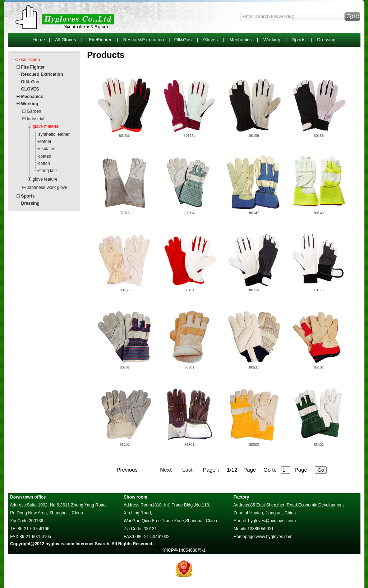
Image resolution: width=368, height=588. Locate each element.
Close (21, 60)
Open (35, 60)
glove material (46, 126)
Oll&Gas (183, 40)
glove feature (45, 179)
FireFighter (100, 40)
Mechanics (240, 40)
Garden (34, 111)
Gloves (210, 40)
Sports (299, 40)
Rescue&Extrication (144, 40)
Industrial (36, 119)
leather (45, 142)
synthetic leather (54, 134)
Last (187, 470)
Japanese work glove (47, 187)
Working (272, 40)
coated (45, 156)
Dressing (326, 40)
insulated (47, 149)
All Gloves (66, 40)
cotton (44, 163)
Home (39, 40)
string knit (48, 171)
